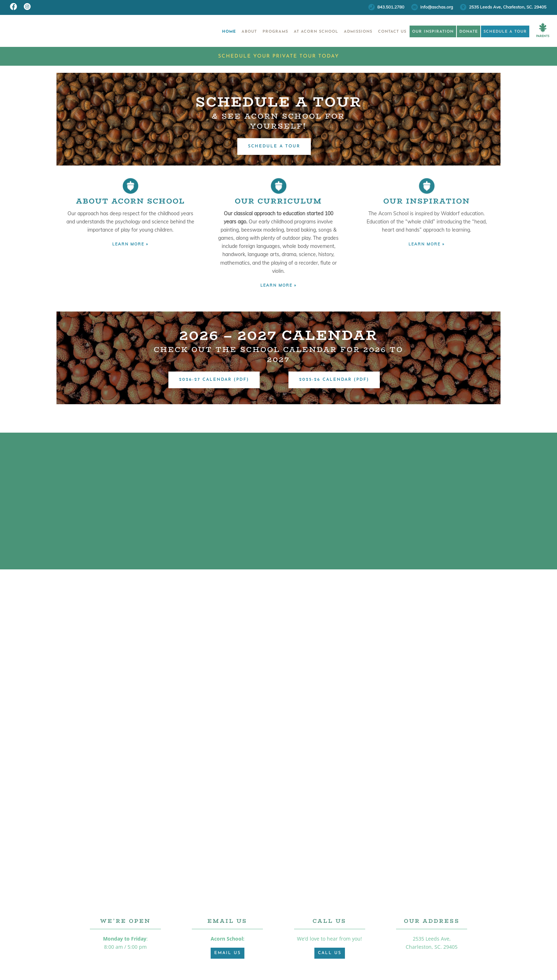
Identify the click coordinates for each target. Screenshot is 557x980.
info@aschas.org (437, 7)
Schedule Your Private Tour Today (279, 56)
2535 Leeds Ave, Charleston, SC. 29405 (508, 7)
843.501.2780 (391, 7)
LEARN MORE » (130, 244)
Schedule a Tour (502, 32)
